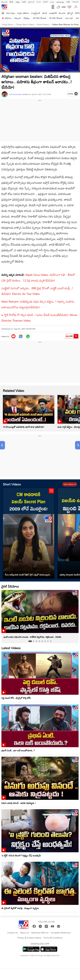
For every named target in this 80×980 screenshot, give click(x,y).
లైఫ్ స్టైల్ (70, 13)
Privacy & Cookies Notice (29, 938)
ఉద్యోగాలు (8, 18)
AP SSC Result (39, 18)
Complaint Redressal (61, 933)
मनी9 (68, 2)
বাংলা (39, 2)
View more (70, 484)
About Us (25, 933)
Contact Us (13, 933)
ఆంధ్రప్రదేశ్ (53, 13)
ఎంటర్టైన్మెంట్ (36, 13)
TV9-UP (75, 2)
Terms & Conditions (53, 938)
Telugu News (7, 24)
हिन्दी (12, 2)
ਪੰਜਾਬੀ (45, 2)
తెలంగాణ (62, 13)
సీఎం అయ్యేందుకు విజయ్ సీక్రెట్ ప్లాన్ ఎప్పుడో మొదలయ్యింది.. (28, 575)
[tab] (30, 641)
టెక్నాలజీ (18, 18)
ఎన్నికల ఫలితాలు (23, 13)
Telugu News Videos (25, 24)
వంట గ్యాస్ (69, 18)
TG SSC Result (56, 18)
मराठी (24, 2)
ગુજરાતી (31, 2)
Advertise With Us (40, 933)
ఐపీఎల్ (45, 13)
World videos (43, 24)
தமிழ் (52, 2)
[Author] (5, 94)
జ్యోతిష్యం (27, 18)
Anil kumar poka (15, 94)
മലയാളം (60, 2)
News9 (4, 2)
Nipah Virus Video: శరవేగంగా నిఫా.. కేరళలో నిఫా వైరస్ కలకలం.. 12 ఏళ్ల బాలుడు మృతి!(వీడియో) (38, 278)
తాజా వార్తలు (11, 13)
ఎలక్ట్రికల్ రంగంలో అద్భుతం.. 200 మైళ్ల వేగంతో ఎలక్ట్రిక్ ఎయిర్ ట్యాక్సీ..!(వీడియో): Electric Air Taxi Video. (37, 291)
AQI (64, 7)
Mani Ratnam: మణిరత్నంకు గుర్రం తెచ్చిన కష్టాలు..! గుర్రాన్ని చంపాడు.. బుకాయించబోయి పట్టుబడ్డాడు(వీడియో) (39, 304)
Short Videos (12, 484)
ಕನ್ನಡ (18, 2)
